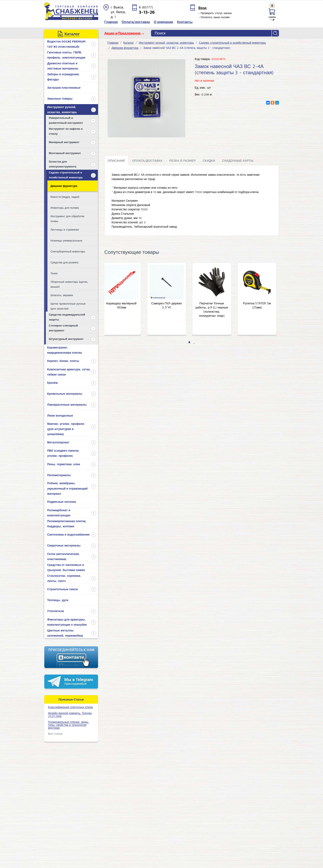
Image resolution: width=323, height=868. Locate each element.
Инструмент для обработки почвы (67, 218)
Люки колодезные (60, 415)
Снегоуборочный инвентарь (68, 251)
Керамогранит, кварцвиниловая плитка (64, 350)
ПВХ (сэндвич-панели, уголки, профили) (63, 453)
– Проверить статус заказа (215, 13)
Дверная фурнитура (64, 186)
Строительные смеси (63, 589)
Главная (113, 43)
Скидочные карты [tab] (238, 161)
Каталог (129, 43)
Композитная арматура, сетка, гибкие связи (69, 372)
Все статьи (55, 734)
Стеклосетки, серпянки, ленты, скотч (64, 578)
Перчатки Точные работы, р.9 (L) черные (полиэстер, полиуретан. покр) (214, 310)
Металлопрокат (58, 442)
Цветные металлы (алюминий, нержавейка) (65, 633)
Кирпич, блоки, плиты (63, 361)
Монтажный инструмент (65, 153)
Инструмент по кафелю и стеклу (66, 131)
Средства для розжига (64, 262)
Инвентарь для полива (65, 208)
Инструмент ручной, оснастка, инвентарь (62, 110)
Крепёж (52, 383)
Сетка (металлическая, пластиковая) (64, 556)
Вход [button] (202, 8)
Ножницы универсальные (66, 240)
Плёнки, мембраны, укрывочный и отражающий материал (67, 488)
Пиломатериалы (59, 475)
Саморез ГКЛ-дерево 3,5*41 (169, 306)
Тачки (54, 273)
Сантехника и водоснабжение (68, 534)
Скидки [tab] (209, 161)
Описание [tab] (116, 161)
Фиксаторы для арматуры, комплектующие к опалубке (67, 622)
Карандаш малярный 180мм (124, 306)
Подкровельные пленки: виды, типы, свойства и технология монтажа (68, 725)
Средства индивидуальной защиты (67, 317)
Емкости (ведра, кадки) (65, 197)
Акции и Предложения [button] (123, 33)
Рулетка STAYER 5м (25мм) (260, 306)
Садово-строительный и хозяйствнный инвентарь (66, 175)
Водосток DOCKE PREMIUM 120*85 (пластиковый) (66, 44)
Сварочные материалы (64, 545)
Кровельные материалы (65, 394)
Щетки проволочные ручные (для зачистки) (68, 306)
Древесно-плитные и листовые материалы (63, 66)
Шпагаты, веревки (62, 295)
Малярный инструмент (64, 142)
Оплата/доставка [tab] (147, 161)
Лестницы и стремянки (65, 230)
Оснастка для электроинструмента (63, 164)
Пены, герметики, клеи (64, 464)
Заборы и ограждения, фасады (63, 77)
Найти (275, 33)
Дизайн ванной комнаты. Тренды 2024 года (70, 714)
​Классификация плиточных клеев (70, 707)
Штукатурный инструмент (66, 339)
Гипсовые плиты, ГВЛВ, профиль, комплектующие (66, 55)
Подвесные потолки (61, 502)
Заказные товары (60, 98)
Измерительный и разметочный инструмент (66, 120)
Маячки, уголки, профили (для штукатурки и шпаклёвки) (66, 429)
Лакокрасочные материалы (67, 405)
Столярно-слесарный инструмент (63, 328)
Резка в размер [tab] (183, 161)
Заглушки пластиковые (64, 88)
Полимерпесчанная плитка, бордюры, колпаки (67, 524)
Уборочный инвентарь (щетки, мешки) (69, 284)
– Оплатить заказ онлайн (214, 17)
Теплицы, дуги (58, 600)
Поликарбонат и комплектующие (59, 513)
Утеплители (56, 611)
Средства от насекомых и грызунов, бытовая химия (66, 567)
